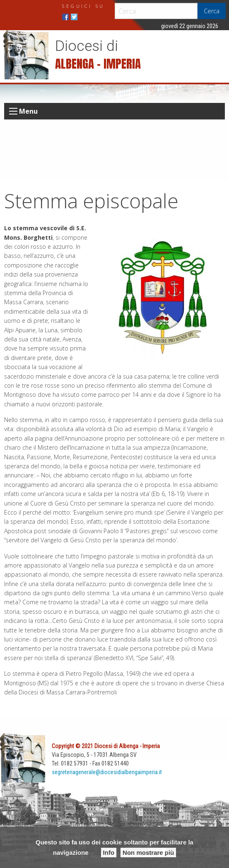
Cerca (212, 11)
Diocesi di (87, 46)
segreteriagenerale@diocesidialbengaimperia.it (107, 772)
